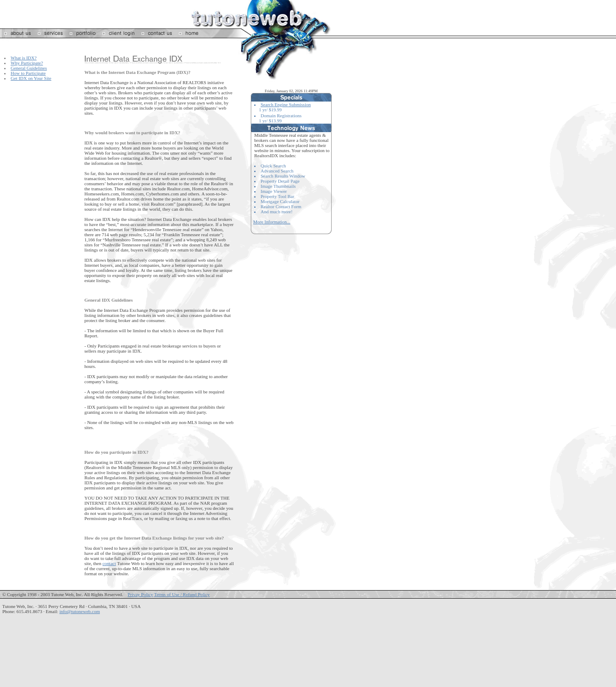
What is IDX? (24, 58)
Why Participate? (27, 63)
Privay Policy (140, 594)
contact (109, 563)
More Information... (272, 222)
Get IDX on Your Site (31, 78)
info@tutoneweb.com (80, 611)
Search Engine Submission (286, 105)
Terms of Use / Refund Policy (182, 594)
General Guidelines (29, 68)
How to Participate (28, 73)
